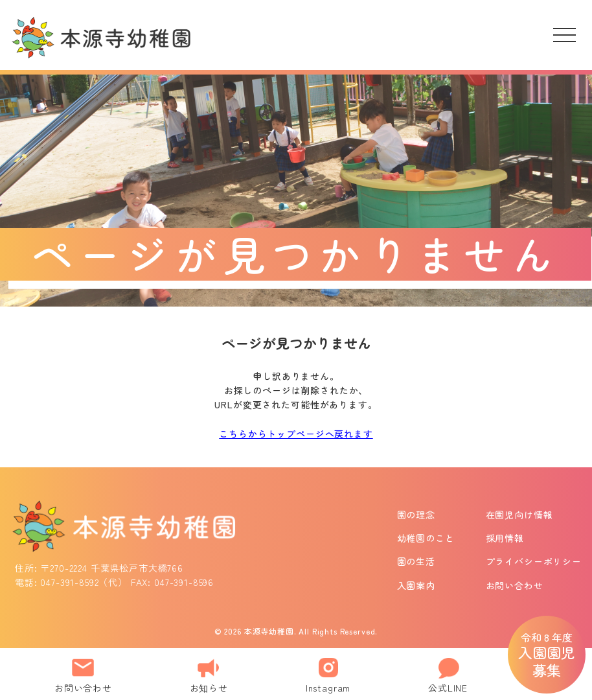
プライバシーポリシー (534, 561)
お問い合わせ (515, 585)
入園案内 (416, 585)
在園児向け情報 (519, 515)
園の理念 (416, 515)
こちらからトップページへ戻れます (296, 434)
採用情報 (505, 538)
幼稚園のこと (426, 538)
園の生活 (416, 561)
